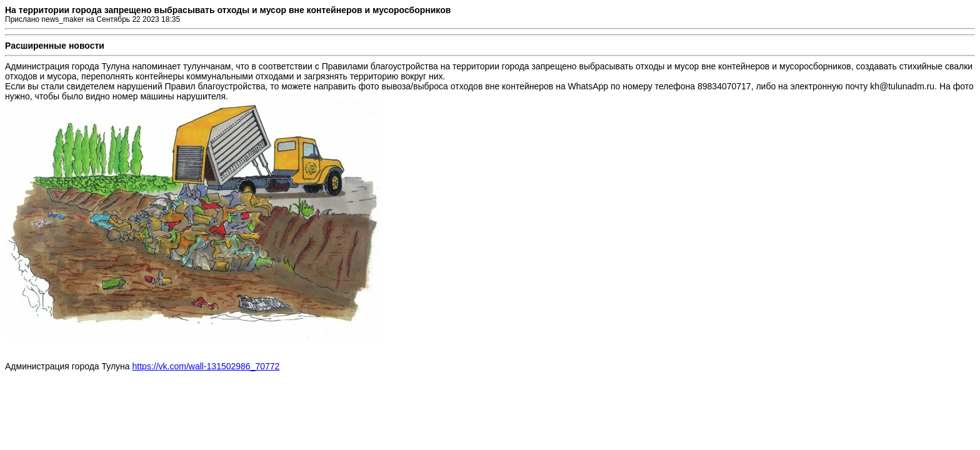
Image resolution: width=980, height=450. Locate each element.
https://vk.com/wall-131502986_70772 (206, 366)
